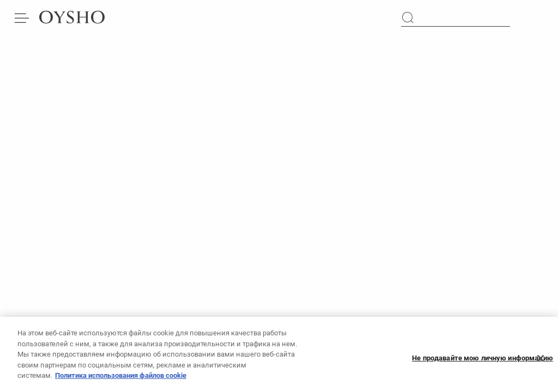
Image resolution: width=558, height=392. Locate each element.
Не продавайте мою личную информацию (483, 361)
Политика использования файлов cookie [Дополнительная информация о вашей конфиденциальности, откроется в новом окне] (121, 379)
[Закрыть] (541, 362)
